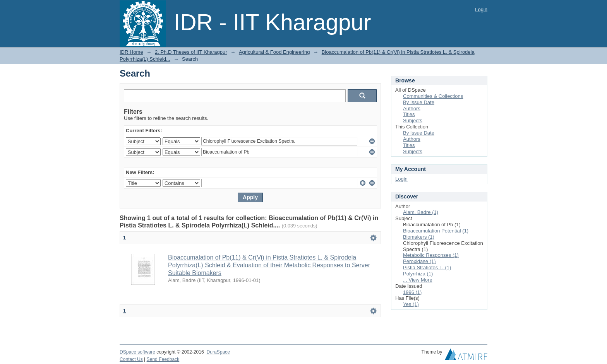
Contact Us (131, 359)
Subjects (413, 120)
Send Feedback (163, 359)
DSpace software (137, 352)
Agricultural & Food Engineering (274, 52)
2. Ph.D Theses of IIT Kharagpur (191, 52)
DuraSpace (218, 352)
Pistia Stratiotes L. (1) (427, 267)
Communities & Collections (433, 96)
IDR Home (131, 52)
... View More (418, 280)
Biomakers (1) (419, 237)
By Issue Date (419, 102)
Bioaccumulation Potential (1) (436, 231)
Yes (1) (411, 304)
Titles (409, 114)
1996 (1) (412, 292)
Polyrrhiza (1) (418, 274)
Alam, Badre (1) (421, 212)
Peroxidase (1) (419, 261)
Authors (412, 109)
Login (481, 9)
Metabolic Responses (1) (431, 255)
